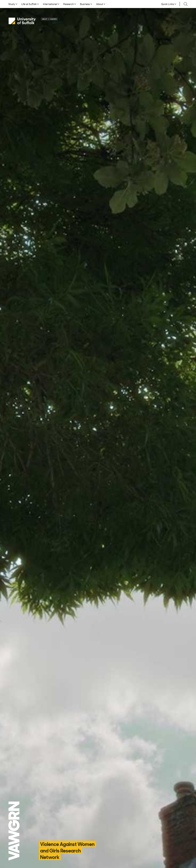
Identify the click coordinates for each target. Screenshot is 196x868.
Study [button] (12, 4)
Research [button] (68, 4)
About (45, 19)
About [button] (100, 4)
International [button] (50, 4)
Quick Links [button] (168, 4)
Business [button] (85, 4)
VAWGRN (53, 19)
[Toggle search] (186, 4)
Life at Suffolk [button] (29, 4)
